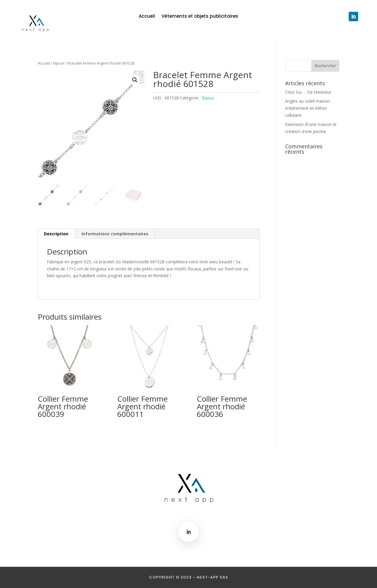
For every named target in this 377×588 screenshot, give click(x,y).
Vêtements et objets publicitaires (200, 17)
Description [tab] (56, 234)
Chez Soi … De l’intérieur (308, 92)
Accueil (147, 17)
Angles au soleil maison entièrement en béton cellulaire (307, 108)
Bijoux (59, 63)
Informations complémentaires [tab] (115, 234)
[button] (135, 80)
